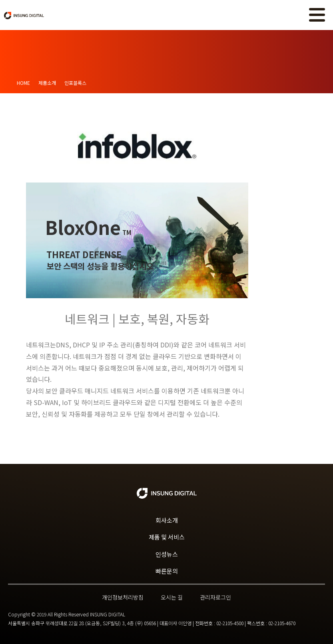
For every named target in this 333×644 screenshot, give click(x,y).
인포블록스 (75, 83)
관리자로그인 (215, 597)
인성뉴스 (167, 554)
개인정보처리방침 (123, 597)
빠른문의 (167, 571)
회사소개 (167, 520)
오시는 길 (172, 597)
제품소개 (47, 83)
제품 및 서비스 (167, 537)
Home (23, 83)
